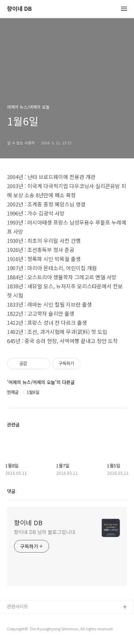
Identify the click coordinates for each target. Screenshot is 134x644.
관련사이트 (18, 606)
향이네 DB (19, 9)
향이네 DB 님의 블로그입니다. (45, 532)
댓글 (11, 491)
